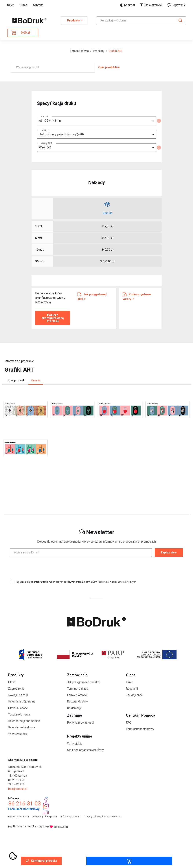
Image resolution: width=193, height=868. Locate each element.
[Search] (141, 21)
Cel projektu (75, 743)
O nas (23, 5)
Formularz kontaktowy (140, 729)
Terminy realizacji (78, 689)
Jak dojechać (134, 695)
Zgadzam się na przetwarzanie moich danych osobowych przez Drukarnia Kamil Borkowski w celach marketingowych (76, 582)
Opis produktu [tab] (16, 380)
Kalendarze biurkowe (22, 727)
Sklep (11, 5)
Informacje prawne (71, 817)
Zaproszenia (16, 689)
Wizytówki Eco (18, 734)
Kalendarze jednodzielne (24, 721)
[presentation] (97, 567)
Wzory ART (46, 143)
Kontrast (128, 5)
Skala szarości (151, 5)
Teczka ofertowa (19, 714)
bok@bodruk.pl (18, 789)
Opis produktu (109, 67)
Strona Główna (80, 51)
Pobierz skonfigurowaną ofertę (53, 318)
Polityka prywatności (80, 723)
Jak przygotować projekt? (84, 682)
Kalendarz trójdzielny (22, 701)
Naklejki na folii (18, 695)
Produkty (99, 51)
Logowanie (177, 5)
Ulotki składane (18, 708)
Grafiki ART (116, 51)
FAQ (129, 723)
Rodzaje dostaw (77, 701)
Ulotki (12, 682)
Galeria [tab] (36, 380)
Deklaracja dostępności (45, 817)
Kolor (43, 130)
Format (44, 117)
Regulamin (133, 689)
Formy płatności (77, 695)
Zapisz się (169, 552)
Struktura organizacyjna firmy (85, 750)
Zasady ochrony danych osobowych (103, 817)
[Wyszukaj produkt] (53, 67)
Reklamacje (74, 708)
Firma (129, 682)
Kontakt (38, 5)
